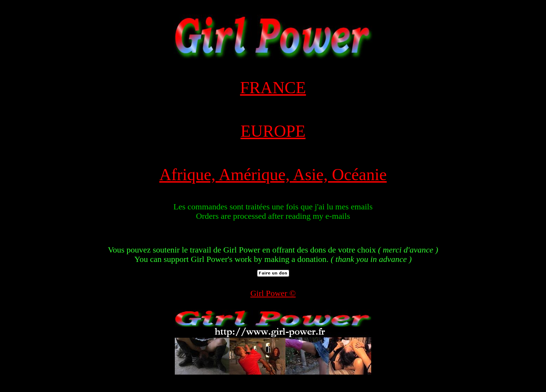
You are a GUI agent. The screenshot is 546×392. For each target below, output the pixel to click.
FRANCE (273, 87)
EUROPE (273, 131)
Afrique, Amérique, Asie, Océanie (273, 174)
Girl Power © (273, 293)
